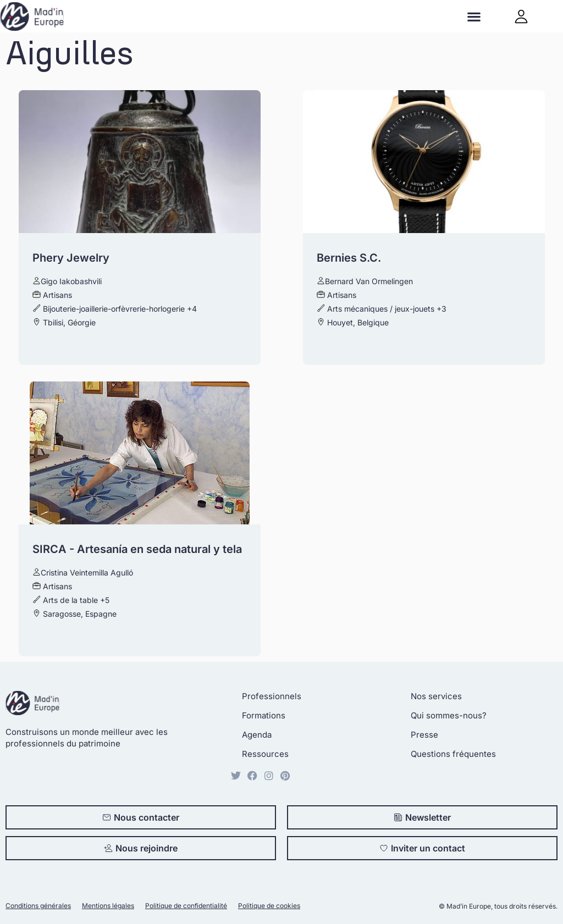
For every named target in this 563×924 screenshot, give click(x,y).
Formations (264, 715)
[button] (474, 16)
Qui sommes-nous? (449, 715)
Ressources (265, 754)
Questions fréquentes (453, 754)
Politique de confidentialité (186, 906)
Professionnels (272, 696)
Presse (424, 735)
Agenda (257, 735)
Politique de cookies (269, 906)
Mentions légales (108, 906)
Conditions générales (38, 906)
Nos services (436, 696)
